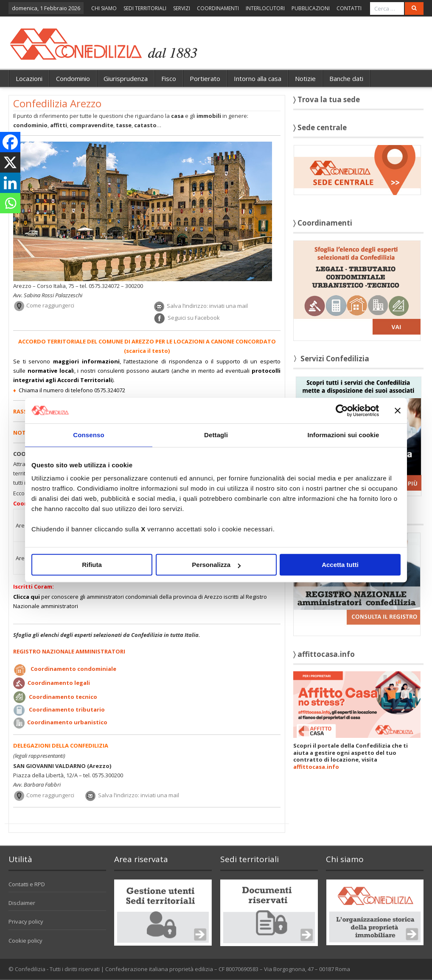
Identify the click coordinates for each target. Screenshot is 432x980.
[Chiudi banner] (398, 410)
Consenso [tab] (88, 435)
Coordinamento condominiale (73, 669)
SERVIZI (182, 8)
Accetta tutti (340, 565)
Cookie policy (25, 941)
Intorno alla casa (258, 78)
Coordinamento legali (59, 683)
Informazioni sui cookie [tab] (344, 435)
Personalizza (216, 565)
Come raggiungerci (50, 306)
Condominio (73, 78)
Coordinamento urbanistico (67, 722)
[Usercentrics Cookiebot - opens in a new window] (342, 410)
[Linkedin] (10, 183)
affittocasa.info (316, 767)
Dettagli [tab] (216, 435)
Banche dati (346, 78)
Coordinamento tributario (67, 709)
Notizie (305, 78)
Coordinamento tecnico (63, 697)
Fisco (169, 78)
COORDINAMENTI (218, 8)
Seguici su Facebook (194, 318)
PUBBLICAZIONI (311, 8)
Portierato (205, 78)
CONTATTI (349, 8)
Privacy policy (26, 921)
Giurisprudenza (126, 78)
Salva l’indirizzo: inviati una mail (207, 306)
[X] (10, 162)
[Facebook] (10, 142)
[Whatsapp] (10, 203)
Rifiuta (92, 565)
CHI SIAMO (104, 8)
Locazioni (29, 78)
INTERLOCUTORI (265, 8)
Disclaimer (22, 903)
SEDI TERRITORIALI (145, 8)
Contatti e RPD (27, 884)
